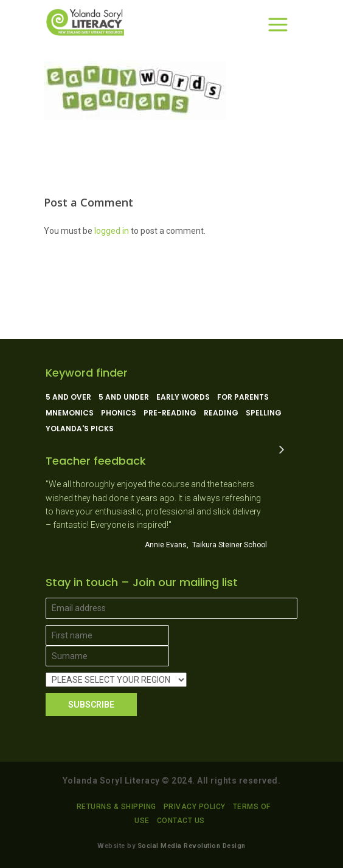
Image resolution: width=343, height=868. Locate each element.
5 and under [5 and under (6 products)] (124, 397)
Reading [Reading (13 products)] (221, 413)
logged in (112, 231)
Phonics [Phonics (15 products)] (119, 413)
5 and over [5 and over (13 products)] (68, 397)
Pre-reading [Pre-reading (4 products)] (170, 413)
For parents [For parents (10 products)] (243, 397)
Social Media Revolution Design (192, 846)
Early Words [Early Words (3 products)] (183, 397)
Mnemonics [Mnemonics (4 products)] (70, 413)
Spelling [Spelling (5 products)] (264, 413)
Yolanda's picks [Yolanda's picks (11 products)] (80, 429)
